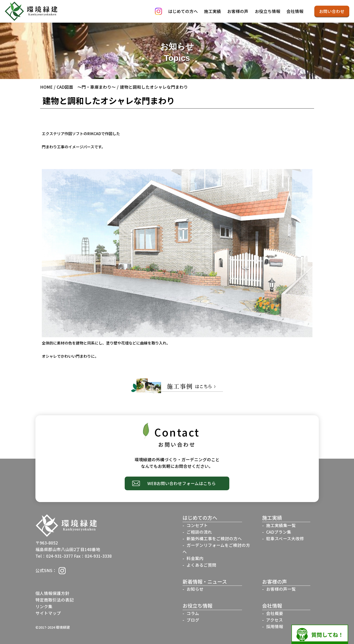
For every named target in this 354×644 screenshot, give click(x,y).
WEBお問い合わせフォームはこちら (182, 483)
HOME (46, 87)
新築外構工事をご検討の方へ (214, 538)
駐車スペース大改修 (285, 538)
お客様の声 (238, 11)
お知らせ (195, 589)
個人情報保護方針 (52, 593)
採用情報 (275, 626)
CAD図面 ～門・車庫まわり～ (86, 87)
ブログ (193, 620)
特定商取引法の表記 (55, 600)
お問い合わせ (332, 11)
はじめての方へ (183, 11)
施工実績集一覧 (281, 525)
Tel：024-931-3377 (54, 556)
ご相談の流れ (199, 532)
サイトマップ (48, 613)
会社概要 (275, 613)
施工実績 (213, 11)
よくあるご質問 (201, 565)
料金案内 (195, 558)
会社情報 (295, 11)
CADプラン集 (279, 532)
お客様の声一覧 (281, 589)
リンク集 (44, 606)
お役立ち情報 (268, 11)
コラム (193, 613)
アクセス (275, 620)
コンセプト (197, 525)
